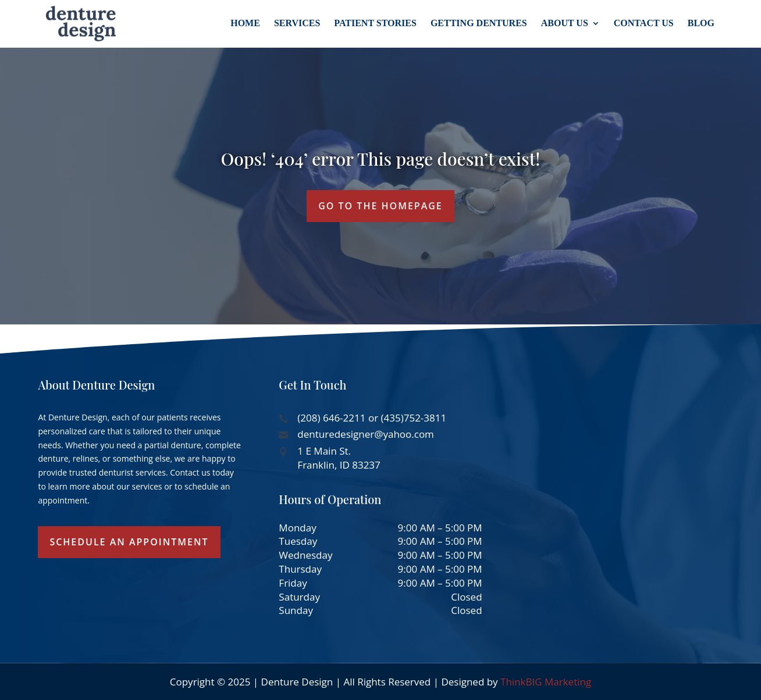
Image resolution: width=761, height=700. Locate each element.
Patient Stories (375, 23)
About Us (565, 23)
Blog (701, 23)
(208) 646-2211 (331, 418)
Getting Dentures (479, 23)
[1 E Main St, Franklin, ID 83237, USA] (621, 471)
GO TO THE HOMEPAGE (380, 206)
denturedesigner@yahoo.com (366, 434)
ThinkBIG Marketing (546, 682)
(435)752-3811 (414, 418)
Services (297, 23)
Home (245, 23)
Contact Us (644, 23)
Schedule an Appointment (129, 542)
